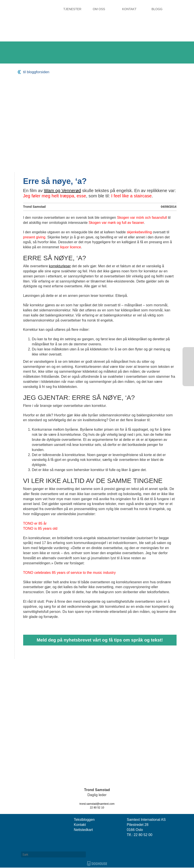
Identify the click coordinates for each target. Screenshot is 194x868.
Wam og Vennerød (62, 191)
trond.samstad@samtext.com (97, 804)
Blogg (157, 9)
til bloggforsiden (36, 72)
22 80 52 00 (143, 835)
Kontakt (129, 9)
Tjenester (72, 9)
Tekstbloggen (84, 820)
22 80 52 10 (97, 808)
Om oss (99, 9)
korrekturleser (60, 266)
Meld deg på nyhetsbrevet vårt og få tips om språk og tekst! (100, 640)
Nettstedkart (83, 830)
